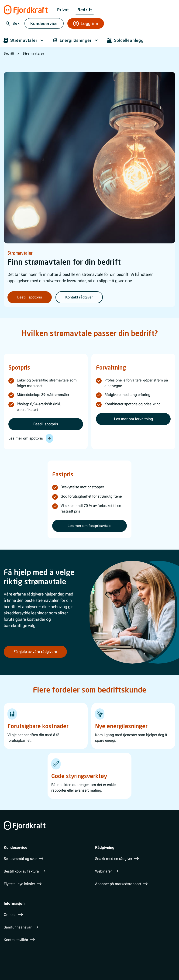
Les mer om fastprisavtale (89, 526)
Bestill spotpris (30, 297)
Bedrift (85, 10)
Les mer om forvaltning (133, 419)
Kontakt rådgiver (79, 297)
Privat (63, 10)
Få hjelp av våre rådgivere (35, 651)
